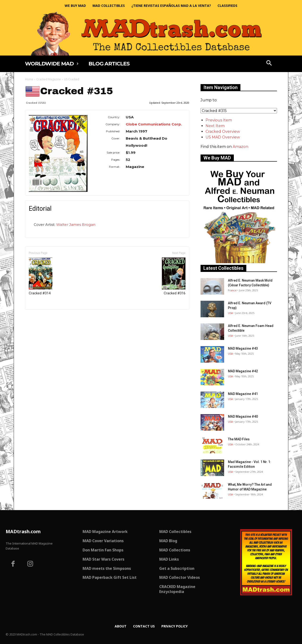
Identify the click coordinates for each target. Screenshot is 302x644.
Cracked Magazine (49, 79)
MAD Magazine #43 (243, 348)
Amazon (240, 147)
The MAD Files (239, 439)
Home (29, 79)
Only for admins (41, 318)
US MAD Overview (223, 137)
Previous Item (219, 120)
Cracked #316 (174, 276)
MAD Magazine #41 (243, 394)
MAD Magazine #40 (243, 416)
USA (230, 313)
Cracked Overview (223, 131)
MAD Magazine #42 (243, 371)
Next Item (215, 126)
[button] (269, 64)
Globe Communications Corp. (154, 124)
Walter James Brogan (76, 225)
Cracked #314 (41, 276)
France (232, 290)
